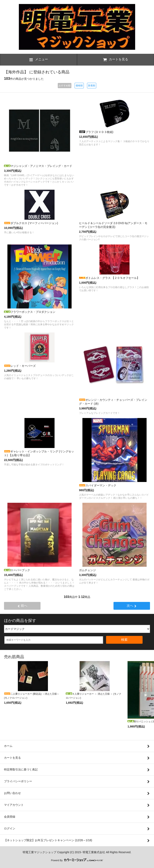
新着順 (92, 86)
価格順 (79, 86)
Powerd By (77, 860)
